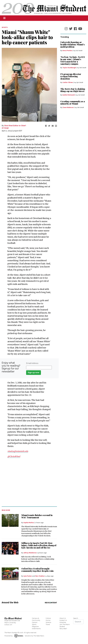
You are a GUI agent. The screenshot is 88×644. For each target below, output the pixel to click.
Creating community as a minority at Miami (73, 103)
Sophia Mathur (29, 523)
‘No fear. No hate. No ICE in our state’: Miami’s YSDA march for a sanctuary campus (73, 60)
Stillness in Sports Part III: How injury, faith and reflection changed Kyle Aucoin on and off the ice (39, 545)
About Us (63, 618)
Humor (48, 620)
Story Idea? (63, 628)
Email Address (32, 363)
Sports (34, 624)
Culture (48, 618)
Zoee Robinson (68, 107)
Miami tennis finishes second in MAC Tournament (37, 516)
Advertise (63, 622)
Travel (48, 624)
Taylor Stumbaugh (69, 68)
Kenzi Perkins (67, 51)
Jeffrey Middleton (30, 553)
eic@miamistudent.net (12, 620)
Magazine (35, 626)
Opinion (35, 622)
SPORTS (5, 27)
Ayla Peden (28, 576)
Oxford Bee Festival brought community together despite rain (37, 570)
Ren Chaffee (40, 576)
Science (48, 622)
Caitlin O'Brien (68, 82)
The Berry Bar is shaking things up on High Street (73, 90)
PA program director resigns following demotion (71, 76)
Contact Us (63, 620)
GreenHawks (36, 628)
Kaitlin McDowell (69, 95)
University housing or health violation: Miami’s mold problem (73, 45)
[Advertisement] (28, 482)
